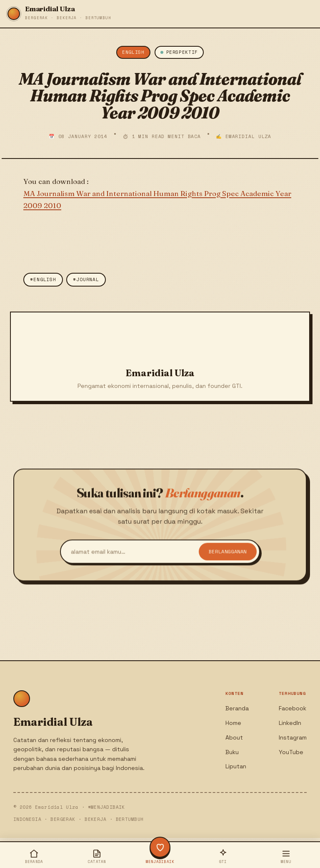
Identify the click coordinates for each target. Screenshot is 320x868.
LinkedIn (290, 723)
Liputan (236, 766)
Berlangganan (228, 557)
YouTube (291, 752)
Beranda (237, 708)
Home (233, 723)
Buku (232, 752)
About (234, 737)
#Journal (86, 279)
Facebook (292, 708)
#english (43, 279)
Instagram (293, 737)
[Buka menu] (286, 856)
